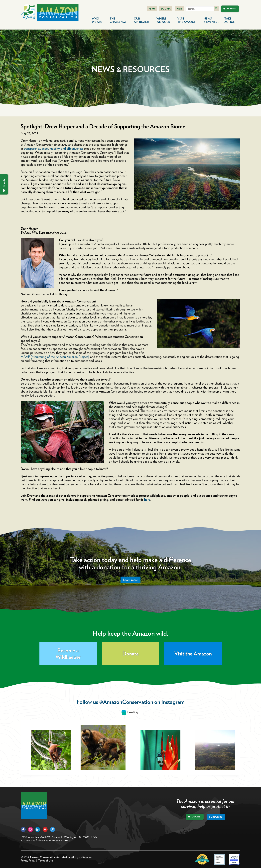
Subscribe (216, 817)
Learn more (130, 580)
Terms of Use (46, 860)
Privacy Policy (28, 860)
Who (98, 20)
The (119, 20)
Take (231, 20)
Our (143, 20)
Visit (179, 9)
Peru (152, 9)
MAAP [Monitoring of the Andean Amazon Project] (55, 357)
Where (164, 20)
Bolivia (166, 9)
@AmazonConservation (126, 702)
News (212, 20)
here (147, 499)
